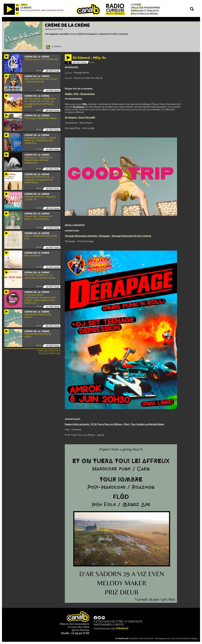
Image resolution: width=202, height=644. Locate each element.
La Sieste (26, 8)
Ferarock (122, 629)
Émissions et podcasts (145, 11)
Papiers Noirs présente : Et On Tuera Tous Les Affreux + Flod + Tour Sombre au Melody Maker (114, 424)
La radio (136, 5)
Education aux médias (144, 14)
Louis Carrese (176, 638)
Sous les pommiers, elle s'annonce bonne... (43, 10)
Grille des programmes (146, 8)
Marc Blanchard (147, 638)
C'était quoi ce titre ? (109, 621)
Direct (24, 5)
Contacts (135, 621)
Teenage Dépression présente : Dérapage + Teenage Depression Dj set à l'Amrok (108, 236)
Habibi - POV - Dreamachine (80, 94)
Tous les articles (49, 353)
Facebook (57, 46)
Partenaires (103, 625)
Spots (119, 625)
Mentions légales (190, 638)
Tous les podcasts (49, 351)
